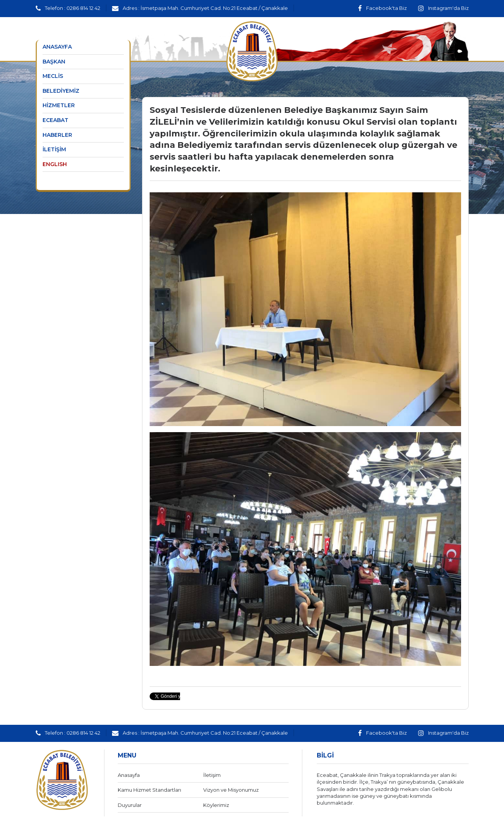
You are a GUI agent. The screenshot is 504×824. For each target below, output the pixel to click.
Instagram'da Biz (443, 8)
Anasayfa (129, 775)
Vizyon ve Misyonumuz (231, 790)
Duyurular (130, 805)
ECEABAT (55, 120)
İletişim (212, 775)
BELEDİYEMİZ (61, 91)
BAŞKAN (54, 62)
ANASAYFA (57, 47)
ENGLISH (55, 164)
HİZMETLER (59, 105)
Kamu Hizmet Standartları (149, 790)
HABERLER (57, 135)
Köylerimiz (216, 805)
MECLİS (53, 76)
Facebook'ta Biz (382, 8)
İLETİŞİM (54, 149)
